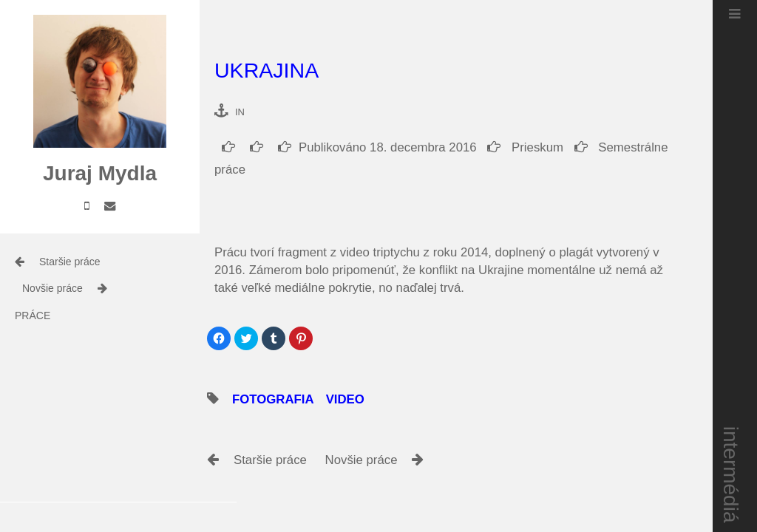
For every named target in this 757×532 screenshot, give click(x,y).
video (360, 399)
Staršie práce (69, 262)
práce (33, 316)
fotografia (288, 399)
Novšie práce (52, 288)
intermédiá (731, 475)
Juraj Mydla (100, 173)
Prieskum (525, 147)
